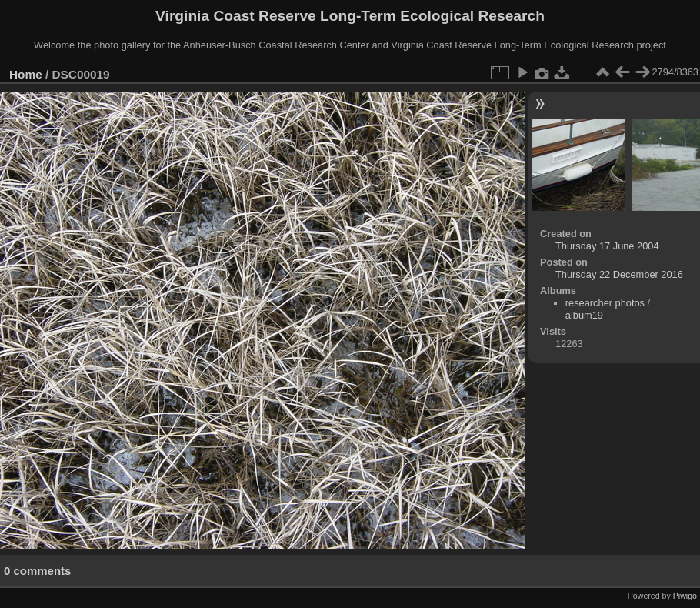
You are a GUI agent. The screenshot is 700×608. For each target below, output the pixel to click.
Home (26, 74)
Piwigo (685, 596)
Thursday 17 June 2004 (607, 246)
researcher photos (605, 303)
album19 (584, 315)
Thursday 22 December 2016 (619, 274)
